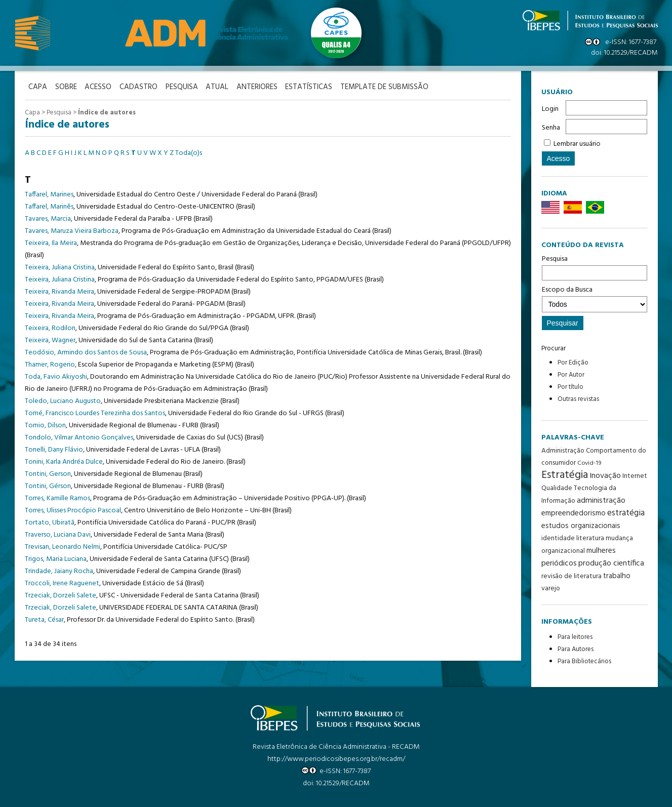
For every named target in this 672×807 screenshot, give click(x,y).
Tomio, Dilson (45, 425)
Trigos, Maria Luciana (56, 558)
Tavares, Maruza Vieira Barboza (72, 230)
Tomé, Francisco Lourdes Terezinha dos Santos (95, 412)
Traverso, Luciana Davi (58, 534)
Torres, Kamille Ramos (57, 497)
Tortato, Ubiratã (50, 522)
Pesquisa (595, 267)
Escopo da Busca (595, 298)
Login (550, 109)
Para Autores (576, 649)
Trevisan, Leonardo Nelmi (63, 546)
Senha (551, 128)
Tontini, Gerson (48, 473)
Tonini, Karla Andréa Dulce (64, 461)
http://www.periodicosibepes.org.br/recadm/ (336, 759)
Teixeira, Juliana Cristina (60, 267)
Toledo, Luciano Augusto (63, 400)
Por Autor (571, 375)
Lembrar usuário (577, 144)
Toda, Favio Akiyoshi (56, 376)
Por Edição (573, 363)
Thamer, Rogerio (50, 364)
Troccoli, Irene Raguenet (62, 582)
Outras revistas (578, 399)
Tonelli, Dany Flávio (54, 449)
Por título (570, 387)
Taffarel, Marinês (49, 206)
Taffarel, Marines (49, 194)
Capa (32, 112)
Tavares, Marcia (48, 218)
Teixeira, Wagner (50, 339)
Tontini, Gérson (48, 485)
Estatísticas (326, 87)
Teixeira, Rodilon (50, 327)
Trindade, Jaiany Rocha (59, 570)
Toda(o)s (189, 152)
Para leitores (575, 637)
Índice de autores (107, 112)
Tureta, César (44, 619)
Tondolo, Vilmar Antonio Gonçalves (79, 437)
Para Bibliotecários (584, 661)
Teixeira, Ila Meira (51, 242)
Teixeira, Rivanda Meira (60, 291)
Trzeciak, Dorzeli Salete (61, 595)
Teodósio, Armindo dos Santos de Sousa (86, 352)
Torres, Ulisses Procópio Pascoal (73, 510)
